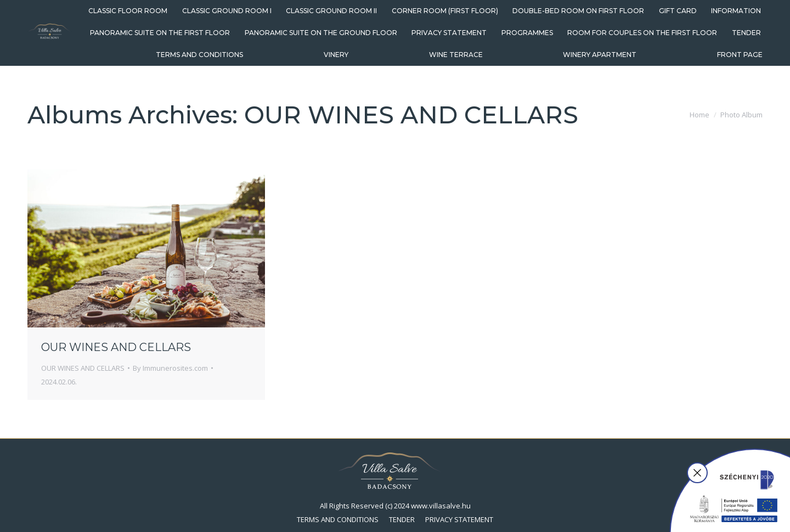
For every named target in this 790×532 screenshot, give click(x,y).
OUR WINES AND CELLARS (116, 347)
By (170, 368)
